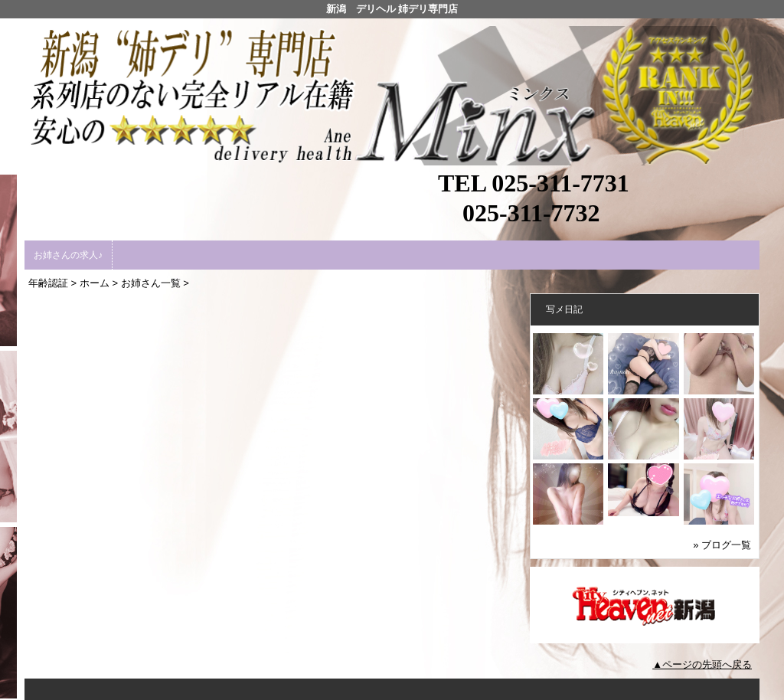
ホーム (95, 283)
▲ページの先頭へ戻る (702, 664)
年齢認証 (48, 283)
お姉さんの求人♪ (68, 255)
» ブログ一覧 (722, 545)
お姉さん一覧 (151, 283)
